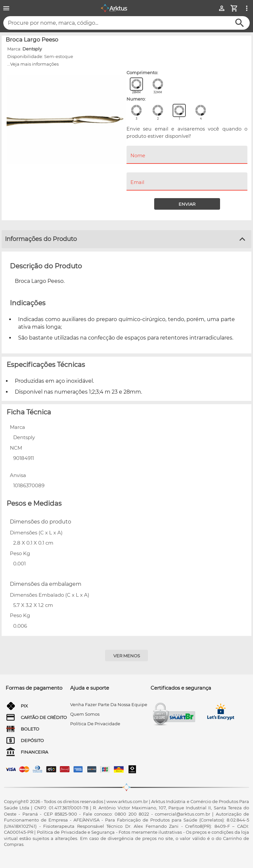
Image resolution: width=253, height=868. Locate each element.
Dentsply (32, 49)
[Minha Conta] (222, 8)
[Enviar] (187, 204)
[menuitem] (187, 168)
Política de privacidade (95, 724)
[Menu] (6, 8)
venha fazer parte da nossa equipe (109, 704)
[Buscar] (240, 23)
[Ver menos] (126, 656)
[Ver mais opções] (247, 8)
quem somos (85, 714)
